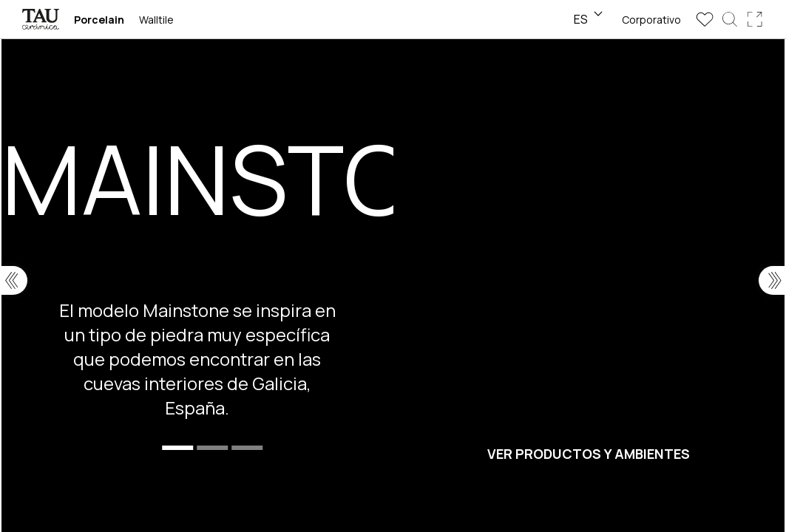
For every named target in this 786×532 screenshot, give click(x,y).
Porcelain (99, 20)
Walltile (156, 20)
